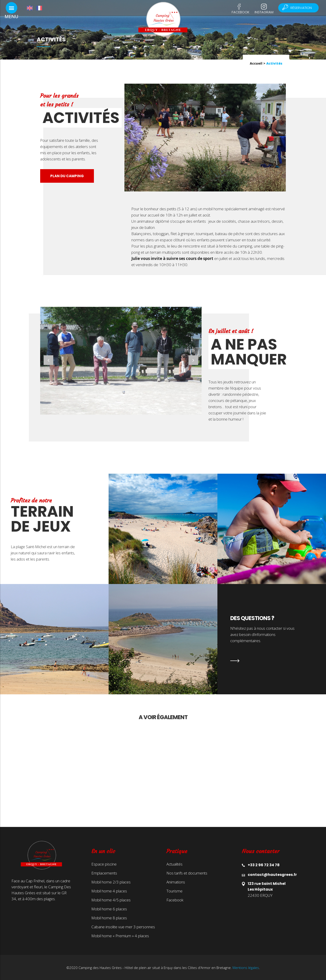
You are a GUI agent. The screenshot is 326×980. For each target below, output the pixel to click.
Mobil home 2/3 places (111, 882)
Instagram (264, 12)
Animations (176, 882)
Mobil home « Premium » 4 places (120, 936)
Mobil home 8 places (109, 918)
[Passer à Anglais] (32, 8)
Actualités (174, 864)
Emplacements (104, 873)
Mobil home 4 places (109, 891)
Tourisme (174, 891)
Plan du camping (67, 176)
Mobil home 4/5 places (111, 900)
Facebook (240, 12)
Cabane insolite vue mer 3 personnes (123, 927)
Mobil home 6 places (109, 909)
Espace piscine (104, 864)
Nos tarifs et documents (187, 873)
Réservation (299, 8)
